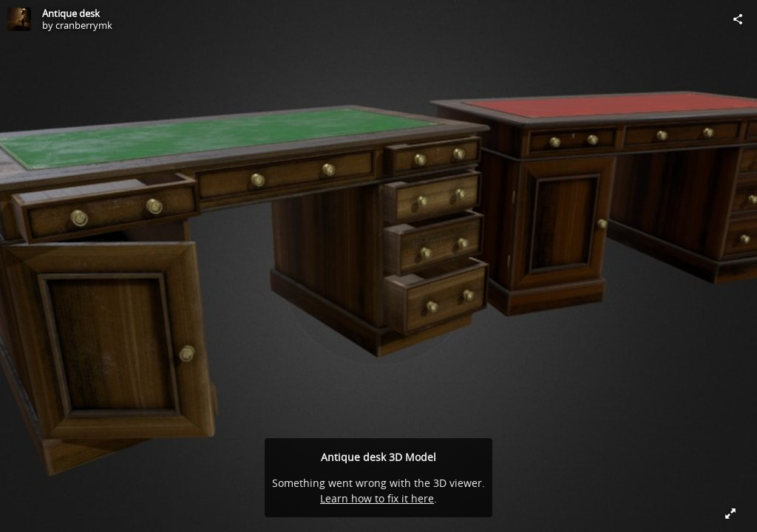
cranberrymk (84, 25)
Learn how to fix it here (377, 498)
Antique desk (71, 13)
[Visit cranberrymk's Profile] (19, 19)
